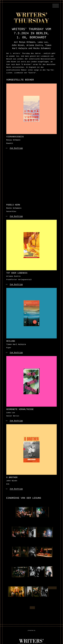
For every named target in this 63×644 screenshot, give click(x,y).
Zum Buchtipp (16, 148)
